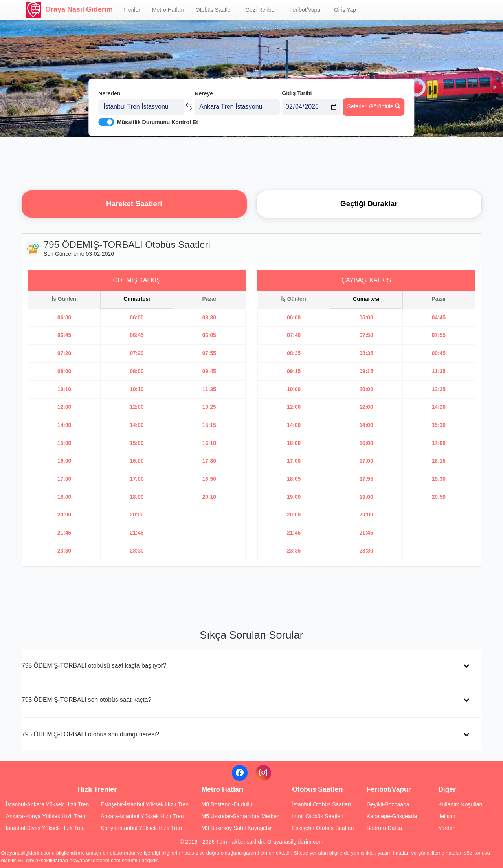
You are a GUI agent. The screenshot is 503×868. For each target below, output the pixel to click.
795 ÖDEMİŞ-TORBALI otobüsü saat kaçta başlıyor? (94, 666)
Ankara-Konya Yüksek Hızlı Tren (46, 816)
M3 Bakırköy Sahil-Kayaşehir (237, 828)
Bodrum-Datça (384, 828)
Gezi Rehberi (261, 10)
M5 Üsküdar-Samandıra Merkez (240, 816)
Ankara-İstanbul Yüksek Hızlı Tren (142, 816)
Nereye (204, 93)
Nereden (109, 93)
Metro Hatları (168, 10)
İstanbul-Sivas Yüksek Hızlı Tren (45, 828)
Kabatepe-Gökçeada (392, 816)
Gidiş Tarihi (297, 93)
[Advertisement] (251, 163)
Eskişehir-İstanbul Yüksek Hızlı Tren (145, 804)
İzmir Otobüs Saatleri (318, 816)
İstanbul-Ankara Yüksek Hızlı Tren (47, 804)
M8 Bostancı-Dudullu (227, 804)
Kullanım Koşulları (460, 804)
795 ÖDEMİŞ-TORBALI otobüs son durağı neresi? (90, 734)
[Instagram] (263, 773)
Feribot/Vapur (306, 10)
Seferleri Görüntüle (374, 106)
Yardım (447, 828)
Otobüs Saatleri (215, 10)
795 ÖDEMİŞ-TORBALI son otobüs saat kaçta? (86, 700)
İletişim (447, 816)
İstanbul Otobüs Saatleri (321, 804)
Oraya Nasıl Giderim (69, 10)
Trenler (132, 10)
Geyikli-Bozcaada (388, 804)
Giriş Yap (345, 10)
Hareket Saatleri (134, 204)
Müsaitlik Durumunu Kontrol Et (158, 122)
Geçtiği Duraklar (369, 204)
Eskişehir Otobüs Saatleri (323, 828)
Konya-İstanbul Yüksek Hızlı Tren (141, 828)
